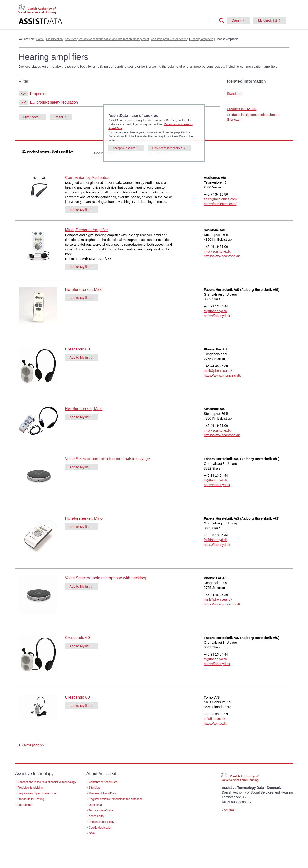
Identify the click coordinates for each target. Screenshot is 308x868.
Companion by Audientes (87, 178)
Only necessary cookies (167, 148)
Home (40, 39)
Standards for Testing (31, 799)
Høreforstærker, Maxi (84, 290)
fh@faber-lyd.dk (216, 311)
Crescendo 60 (77, 349)
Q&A (92, 833)
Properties (33, 94)
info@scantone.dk (217, 251)
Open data (95, 805)
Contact (229, 810)
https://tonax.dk (215, 724)
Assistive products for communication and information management (107, 39)
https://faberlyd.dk (217, 316)
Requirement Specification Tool (37, 793)
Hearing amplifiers (202, 39)
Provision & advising (30, 788)
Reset (59, 117)
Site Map (94, 788)
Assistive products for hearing (170, 39)
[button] (223, 20)
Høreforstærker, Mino (84, 518)
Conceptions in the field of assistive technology (47, 782)
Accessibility (97, 816)
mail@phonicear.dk (218, 371)
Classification (54, 39)
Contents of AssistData (103, 782)
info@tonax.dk (215, 719)
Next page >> (34, 745)
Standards (235, 94)
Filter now (31, 117)
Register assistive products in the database (116, 799)
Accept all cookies (124, 148)
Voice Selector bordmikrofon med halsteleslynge (108, 459)
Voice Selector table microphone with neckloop (106, 578)
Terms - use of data (101, 810)
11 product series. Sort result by (48, 151)
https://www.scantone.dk (222, 256)
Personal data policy (102, 822)
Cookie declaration (101, 828)
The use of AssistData (103, 793)
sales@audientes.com (220, 199)
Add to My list (80, 210)
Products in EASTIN (242, 109)
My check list (267, 20)
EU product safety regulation (48, 102)
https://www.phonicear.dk (222, 375)
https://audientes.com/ (220, 204)
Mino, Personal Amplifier (87, 230)
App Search (25, 805)
